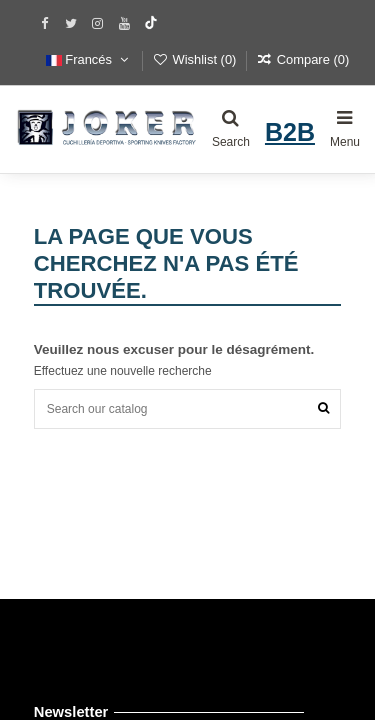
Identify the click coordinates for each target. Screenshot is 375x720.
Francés (89, 59)
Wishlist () (196, 59)
